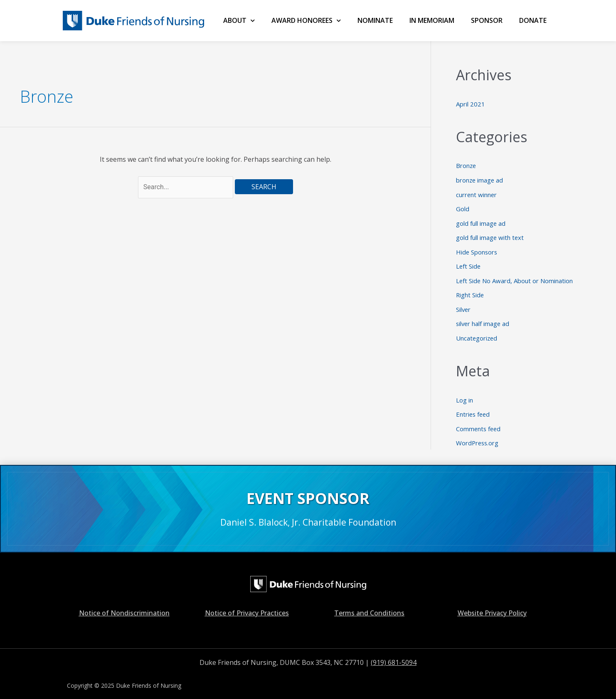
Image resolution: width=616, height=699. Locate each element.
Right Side (470, 291)
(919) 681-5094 (394, 657)
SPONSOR (487, 20)
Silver (464, 306)
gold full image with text (490, 235)
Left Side (469, 264)
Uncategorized (477, 334)
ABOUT (239, 21)
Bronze (466, 165)
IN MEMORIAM (432, 20)
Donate (533, 20)
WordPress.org (478, 437)
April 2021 (471, 104)
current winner (477, 193)
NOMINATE (375, 20)
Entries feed (474, 409)
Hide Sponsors (477, 249)
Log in (464, 395)
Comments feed (479, 423)
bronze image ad (480, 179)
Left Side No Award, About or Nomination (515, 278)
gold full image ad (481, 222)
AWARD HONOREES (306, 21)
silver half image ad (483, 320)
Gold (463, 207)
